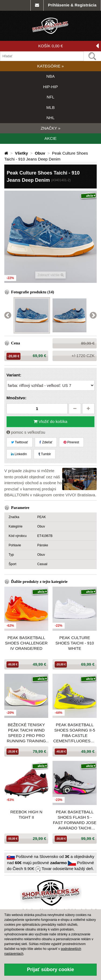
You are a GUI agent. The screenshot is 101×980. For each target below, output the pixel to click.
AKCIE (50, 138)
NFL (50, 97)
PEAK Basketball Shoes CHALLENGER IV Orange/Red (26, 643)
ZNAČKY (50, 128)
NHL (50, 118)
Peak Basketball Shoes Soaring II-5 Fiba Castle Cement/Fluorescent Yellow (75, 733)
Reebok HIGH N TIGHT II (26, 815)
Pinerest (71, 442)
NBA (50, 76)
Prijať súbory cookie (50, 970)
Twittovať (20, 442)
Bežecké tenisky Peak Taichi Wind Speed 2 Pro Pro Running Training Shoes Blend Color (26, 733)
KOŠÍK (69, 46)
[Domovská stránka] (7, 153)
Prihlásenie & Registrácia (72, 5)
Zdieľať (46, 442)
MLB (50, 107)
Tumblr (45, 454)
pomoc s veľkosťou (26, 432)
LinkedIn (19, 454)
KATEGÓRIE (50, 66)
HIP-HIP (50, 87)
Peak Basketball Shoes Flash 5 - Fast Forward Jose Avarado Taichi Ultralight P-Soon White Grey (75, 820)
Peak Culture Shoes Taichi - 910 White (75, 643)
